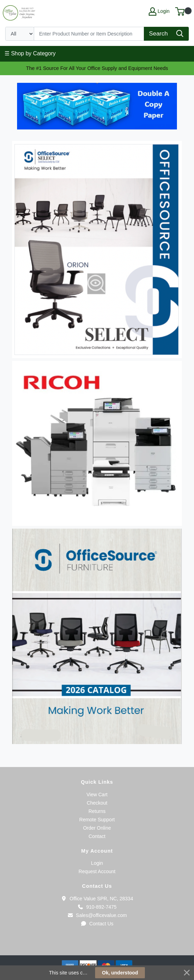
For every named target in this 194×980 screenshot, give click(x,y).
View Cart (97, 795)
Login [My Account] (159, 11)
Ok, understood (120, 973)
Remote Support (97, 820)
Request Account (97, 871)
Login (97, 863)
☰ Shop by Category (30, 53)
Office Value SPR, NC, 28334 (97, 899)
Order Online (97, 828)
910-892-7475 (97, 907)
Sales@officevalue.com (97, 915)
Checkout (97, 803)
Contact (97, 836)
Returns (97, 811)
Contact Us (97, 924)
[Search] (89, 34)
